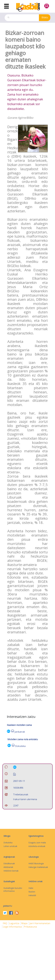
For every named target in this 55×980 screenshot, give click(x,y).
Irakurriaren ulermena (25, 799)
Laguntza (14, 923)
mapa (25, 923)
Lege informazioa (13, 927)
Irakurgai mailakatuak (38, 867)
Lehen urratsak (10, 846)
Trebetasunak (21, 794)
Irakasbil (32, 895)
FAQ (5, 923)
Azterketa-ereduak (37, 846)
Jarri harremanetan (40, 923)
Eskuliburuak (9, 863)
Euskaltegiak (9, 881)
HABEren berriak (11, 871)
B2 (9, 731)
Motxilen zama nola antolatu (23, 739)
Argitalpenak (9, 857)
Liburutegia (34, 857)
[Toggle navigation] (6, 6)
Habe (31, 888)
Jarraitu (8, 906)
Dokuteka (20, 746)
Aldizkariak (8, 867)
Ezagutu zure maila (37, 843)
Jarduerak (20, 732)
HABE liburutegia (36, 863)
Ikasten (32, 892)
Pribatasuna (30, 927)
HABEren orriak (35, 881)
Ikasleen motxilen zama (19, 725)
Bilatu (45, 17)
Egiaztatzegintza (36, 836)
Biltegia (7, 836)
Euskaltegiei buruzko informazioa (13, 889)
